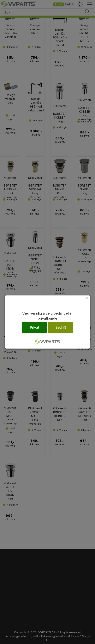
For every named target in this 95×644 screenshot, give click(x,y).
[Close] (87, 297)
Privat (34, 327)
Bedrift (61, 327)
